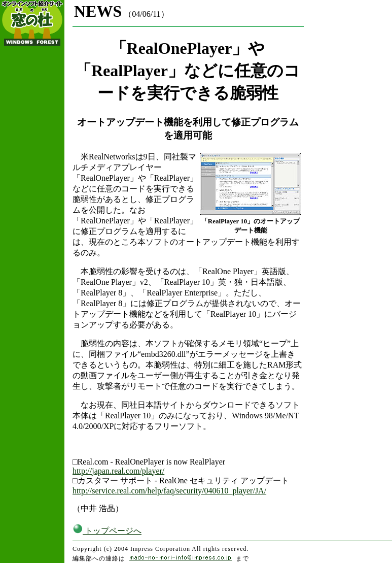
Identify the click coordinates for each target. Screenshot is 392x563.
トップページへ (107, 531)
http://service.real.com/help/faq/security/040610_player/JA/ (169, 491)
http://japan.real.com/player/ (118, 471)
